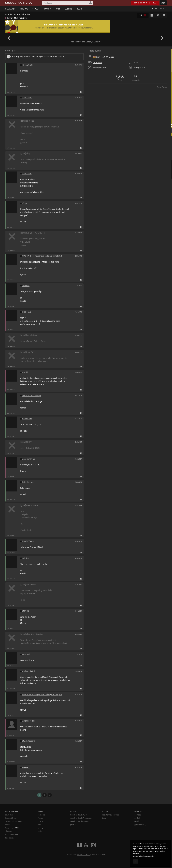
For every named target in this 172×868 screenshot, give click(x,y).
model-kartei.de (83, 855)
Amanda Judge (28, 721)
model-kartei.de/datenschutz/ (144, 856)
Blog (79, 9)
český (137, 821)
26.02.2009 (98, 63)
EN (156, 9)
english (137, 818)
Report (13, 92)
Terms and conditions (14, 821)
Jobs (58, 9)
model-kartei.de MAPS (79, 815)
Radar (40, 831)
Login (163, 3)
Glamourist (27, 419)
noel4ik (25, 372)
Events (69, 9)
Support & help (11, 818)
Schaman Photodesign (32, 396)
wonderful (27, 654)
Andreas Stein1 (29, 671)
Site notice (10, 838)
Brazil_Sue (27, 312)
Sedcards (11, 9)
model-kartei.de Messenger (81, 818)
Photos (24, 9)
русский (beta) (140, 825)
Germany (100, 57)
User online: (12, 828)
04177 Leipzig (109, 57)
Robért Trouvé (28, 541)
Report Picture (162, 87)
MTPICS (25, 611)
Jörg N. (25, 203)
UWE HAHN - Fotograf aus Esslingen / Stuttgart (42, 256)
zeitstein (26, 286)
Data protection (12, 835)
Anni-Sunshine (28, 459)
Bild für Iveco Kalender (18, 15)
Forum (48, 9)
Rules (8, 825)
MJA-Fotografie (29, 741)
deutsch (138, 815)
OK (136, 861)
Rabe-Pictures (28, 482)
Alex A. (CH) (27, 98)
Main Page (9, 815)
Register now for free (145, 3)
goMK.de (73, 825)
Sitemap (9, 831)
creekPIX (26, 768)
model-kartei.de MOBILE (79, 821)
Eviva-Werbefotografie (19, 18)
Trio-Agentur (28, 65)
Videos (36, 9)
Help (162, 9)
